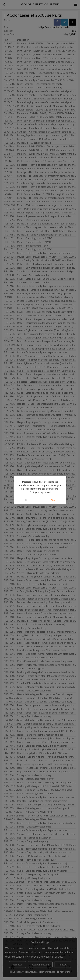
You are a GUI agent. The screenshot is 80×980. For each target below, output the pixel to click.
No (27, 500)
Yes (53, 500)
